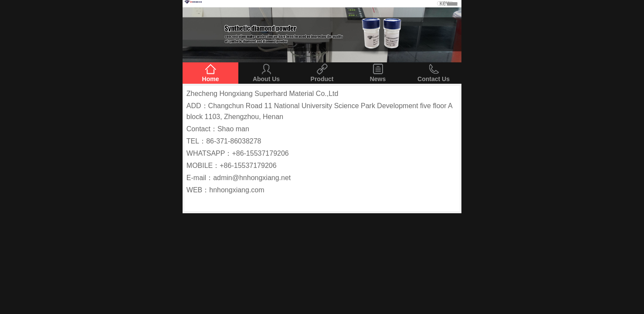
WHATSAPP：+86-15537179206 (238, 153)
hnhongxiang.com (237, 190)
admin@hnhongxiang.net (252, 178)
